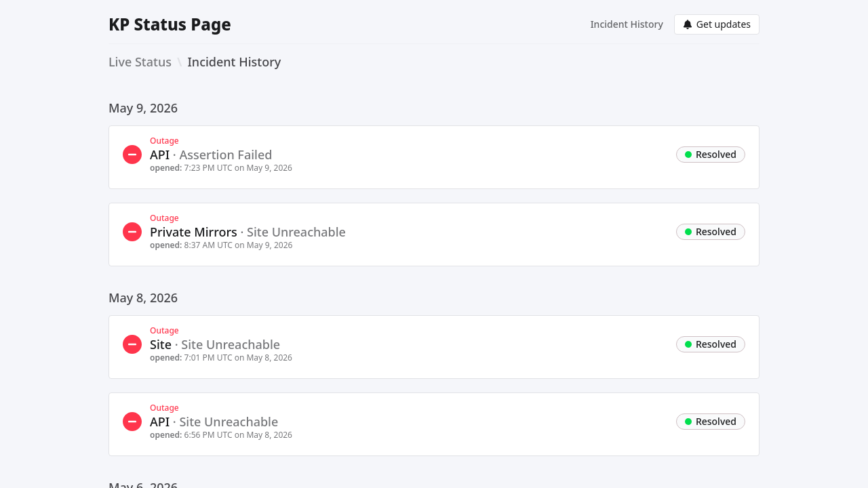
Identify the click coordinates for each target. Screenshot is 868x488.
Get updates (717, 24)
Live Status (140, 62)
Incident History (627, 24)
